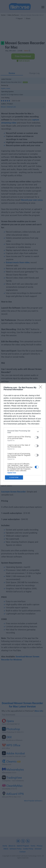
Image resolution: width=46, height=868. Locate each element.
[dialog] (23, 434)
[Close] (41, 388)
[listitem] (23, 432)
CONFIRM (14, 477)
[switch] (37, 437)
